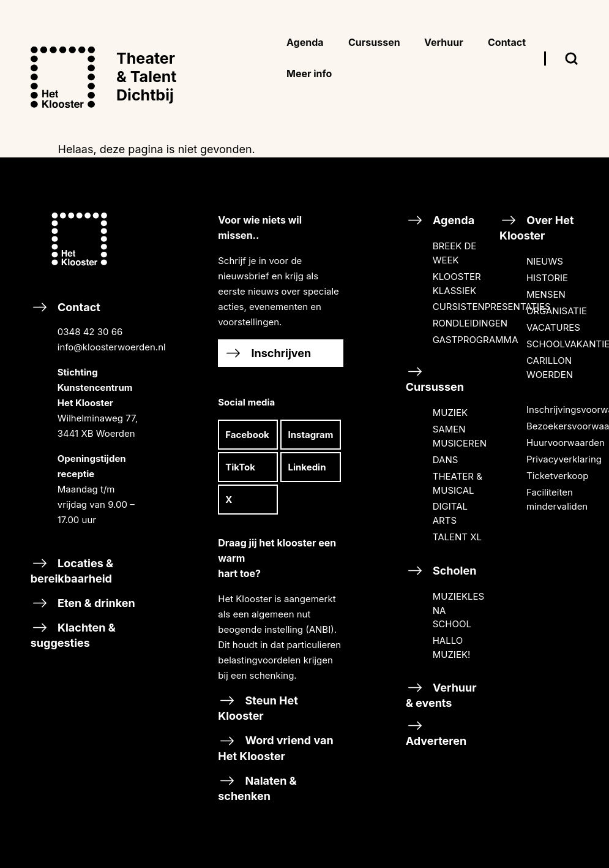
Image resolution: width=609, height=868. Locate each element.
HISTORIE (547, 278)
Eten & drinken (83, 603)
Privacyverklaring (564, 459)
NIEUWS (545, 261)
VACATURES (553, 327)
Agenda (440, 220)
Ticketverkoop (558, 476)
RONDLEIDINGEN (470, 323)
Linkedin (307, 467)
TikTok (240, 467)
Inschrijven (267, 353)
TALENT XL (457, 537)
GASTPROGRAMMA (476, 340)
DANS (446, 460)
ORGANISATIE (557, 311)
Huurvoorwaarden (566, 443)
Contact (93, 424)
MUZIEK (450, 413)
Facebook (247, 435)
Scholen (441, 571)
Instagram (310, 435)
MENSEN (546, 294)
